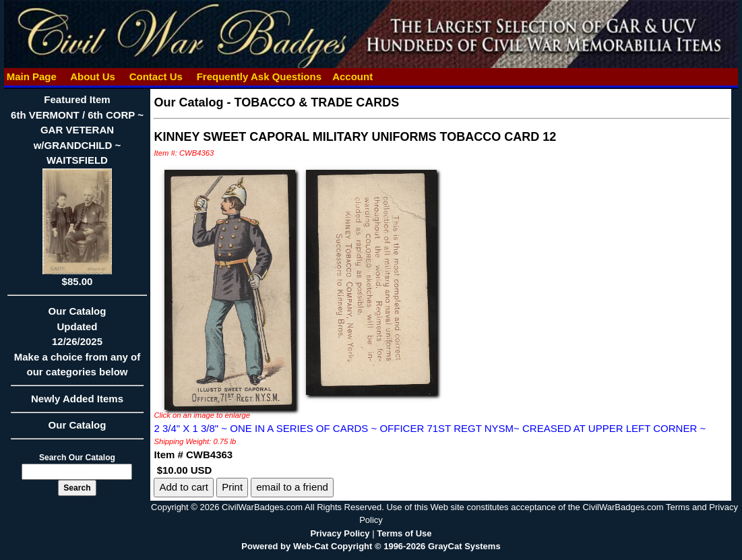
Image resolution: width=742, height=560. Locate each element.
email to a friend (292, 487)
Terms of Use (404, 533)
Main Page (32, 76)
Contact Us (156, 76)
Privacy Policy (340, 533)
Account (352, 76)
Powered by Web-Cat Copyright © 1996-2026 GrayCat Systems (371, 546)
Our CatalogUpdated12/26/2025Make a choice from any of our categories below (78, 346)
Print (232, 487)
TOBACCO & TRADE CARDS (317, 102)
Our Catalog (78, 425)
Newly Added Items (78, 403)
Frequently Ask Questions (259, 76)
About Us (93, 76)
